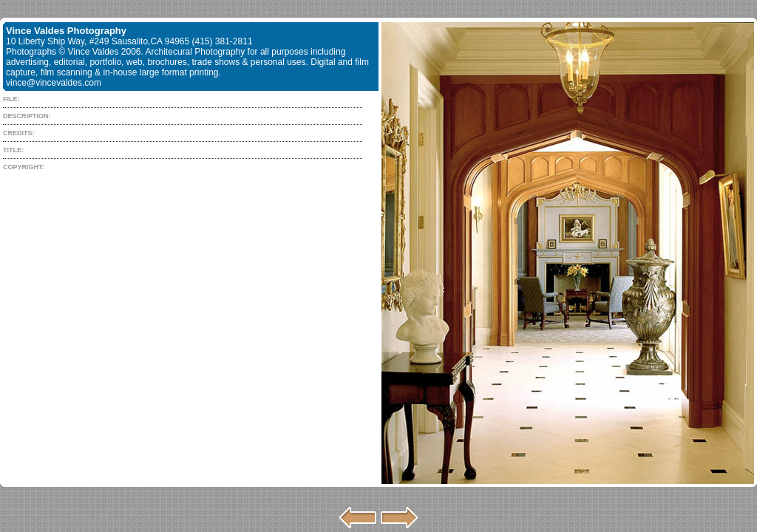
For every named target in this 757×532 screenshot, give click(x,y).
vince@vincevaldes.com (54, 83)
